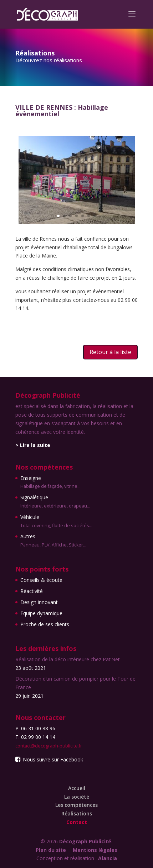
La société (77, 797)
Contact (77, 822)
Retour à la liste (110, 352)
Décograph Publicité (85, 841)
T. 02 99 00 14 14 (35, 737)
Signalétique (56, 502)
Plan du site (51, 850)
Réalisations (77, 813)
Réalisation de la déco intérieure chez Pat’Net (68, 659)
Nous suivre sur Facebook (49, 759)
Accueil (77, 788)
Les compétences (76, 805)
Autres (56, 541)
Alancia (108, 858)
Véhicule (56, 522)
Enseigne (56, 483)
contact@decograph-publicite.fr (49, 746)
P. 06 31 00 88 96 (35, 728)
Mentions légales (95, 850)
